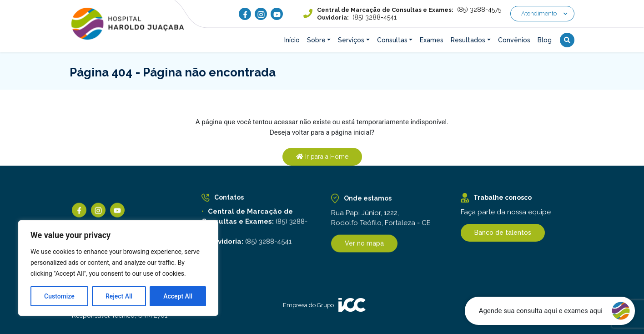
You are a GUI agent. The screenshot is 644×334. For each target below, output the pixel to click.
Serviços (351, 40)
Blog (545, 40)
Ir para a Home (322, 157)
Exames (432, 40)
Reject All (119, 296)
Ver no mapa (364, 245)
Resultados (468, 40)
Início (292, 40)
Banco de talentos (503, 233)
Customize (59, 296)
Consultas (392, 40)
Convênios (514, 40)
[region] (118, 268)
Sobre (316, 40)
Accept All (178, 296)
